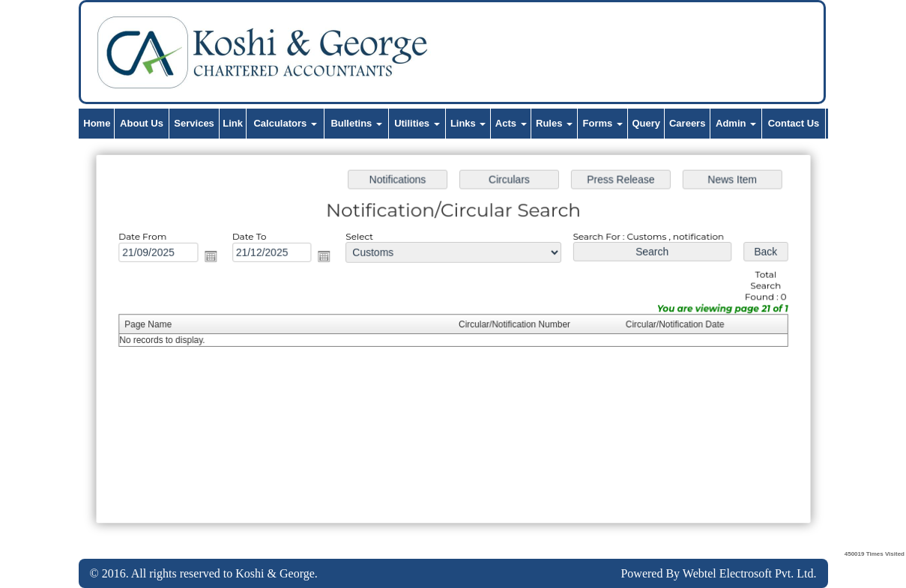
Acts (511, 123)
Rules (554, 123)
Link (233, 123)
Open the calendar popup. (214, 257)
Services (194, 123)
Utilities (417, 123)
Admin (736, 123)
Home (97, 123)
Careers (687, 123)
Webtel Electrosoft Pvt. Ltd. (750, 573)
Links (468, 123)
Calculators (285, 123)
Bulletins (356, 123)
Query (646, 123)
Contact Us (794, 123)
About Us (142, 123)
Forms (603, 123)
